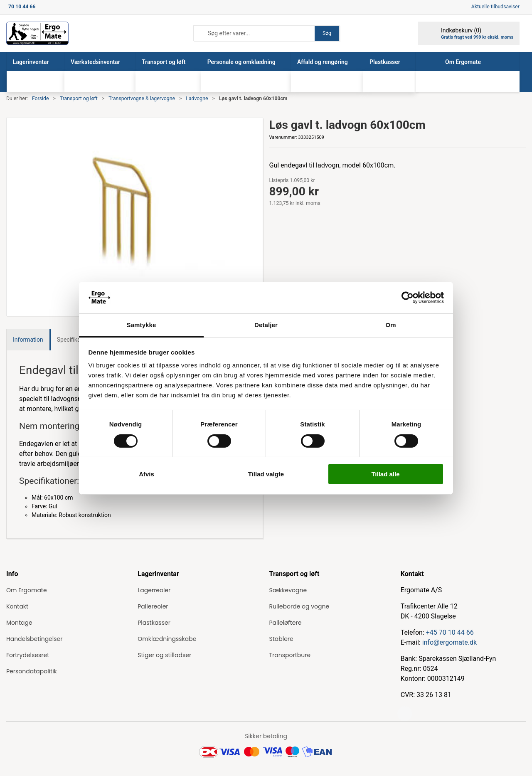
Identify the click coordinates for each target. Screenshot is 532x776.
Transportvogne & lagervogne (142, 99)
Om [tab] (390, 325)
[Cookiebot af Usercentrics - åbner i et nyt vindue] (408, 298)
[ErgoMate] (37, 33)
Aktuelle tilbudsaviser (495, 7)
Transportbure (290, 655)
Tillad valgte (266, 474)
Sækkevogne (288, 590)
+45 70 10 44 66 (450, 632)
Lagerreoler (154, 590)
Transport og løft (79, 99)
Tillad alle (385, 474)
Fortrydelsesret (28, 655)
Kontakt (17, 606)
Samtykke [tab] (142, 325)
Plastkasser (154, 623)
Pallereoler (153, 606)
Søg (327, 33)
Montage (19, 623)
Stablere (281, 639)
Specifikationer (76, 340)
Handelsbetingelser (34, 639)
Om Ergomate (27, 590)
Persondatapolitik (32, 671)
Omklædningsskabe (167, 639)
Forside (41, 99)
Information (28, 340)
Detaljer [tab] (266, 325)
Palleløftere (286, 623)
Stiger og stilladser (164, 655)
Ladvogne (197, 99)
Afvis (147, 474)
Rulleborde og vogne (299, 606)
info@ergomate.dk (449, 642)
